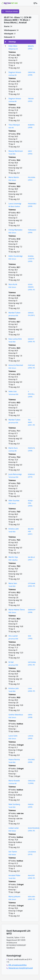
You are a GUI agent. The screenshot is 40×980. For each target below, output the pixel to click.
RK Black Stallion (14, 206)
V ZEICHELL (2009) (31, 394)
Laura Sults (13, 736)
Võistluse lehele (10, 11)
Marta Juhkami (14, 897)
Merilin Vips (13, 557)
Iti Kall (11, 662)
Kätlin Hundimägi (15, 256)
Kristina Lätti (14, 529)
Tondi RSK (12, 154)
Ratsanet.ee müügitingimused (21, 968)
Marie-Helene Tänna (17, 610)
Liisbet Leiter (14, 828)
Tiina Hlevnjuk (14, 125)
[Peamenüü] (35, 3)
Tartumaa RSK (13, 394)
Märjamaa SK (13, 49)
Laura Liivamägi (15, 204)
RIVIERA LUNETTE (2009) (31, 259)
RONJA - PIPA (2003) (31, 503)
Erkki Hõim (13, 46)
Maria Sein (13, 583)
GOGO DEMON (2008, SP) (31, 287)
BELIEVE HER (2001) (31, 531)
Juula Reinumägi (15, 474)
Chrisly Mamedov (15, 230)
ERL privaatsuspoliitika (17, 965)
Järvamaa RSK (13, 315)
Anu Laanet (13, 636)
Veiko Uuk (13, 391)
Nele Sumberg (14, 804)
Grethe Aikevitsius (16, 715)
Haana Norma (14, 759)
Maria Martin (14, 177)
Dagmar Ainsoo (15, 72)
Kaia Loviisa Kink (15, 339)
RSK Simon (12, 180)
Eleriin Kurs (13, 448)
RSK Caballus (13, 560)
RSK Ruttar (12, 831)
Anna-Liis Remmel (16, 365)
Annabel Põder (14, 875)
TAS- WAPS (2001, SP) (31, 422)
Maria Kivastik (14, 781)
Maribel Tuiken (14, 313)
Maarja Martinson (16, 151)
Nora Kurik (13, 284)
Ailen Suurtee (14, 501)
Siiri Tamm (13, 852)
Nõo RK (11, 128)
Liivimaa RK (13, 75)
